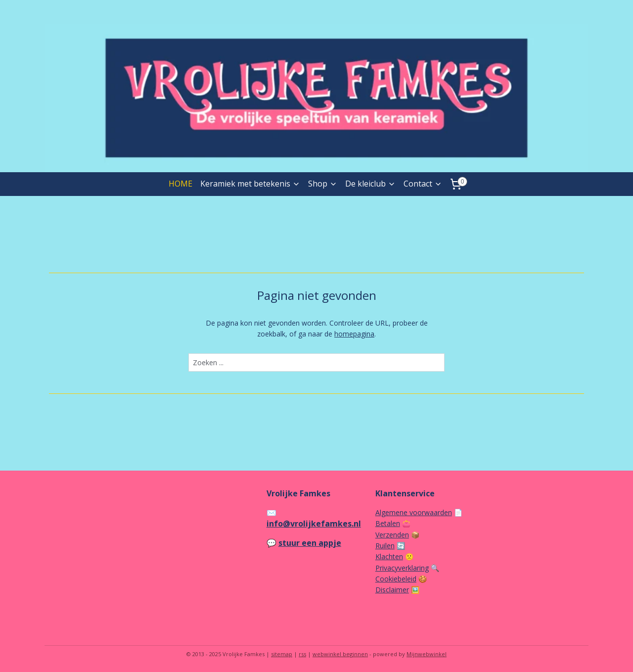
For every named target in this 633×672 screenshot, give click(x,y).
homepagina (354, 334)
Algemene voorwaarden (414, 512)
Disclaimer (392, 590)
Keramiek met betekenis (250, 184)
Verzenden (392, 535)
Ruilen (385, 546)
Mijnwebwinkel (427, 654)
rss (302, 654)
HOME (181, 184)
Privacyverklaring (402, 568)
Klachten (389, 556)
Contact (423, 184)
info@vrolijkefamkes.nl (314, 524)
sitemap (282, 654)
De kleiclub (370, 184)
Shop (323, 184)
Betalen (388, 523)
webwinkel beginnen (340, 654)
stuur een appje (310, 543)
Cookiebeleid (396, 579)
